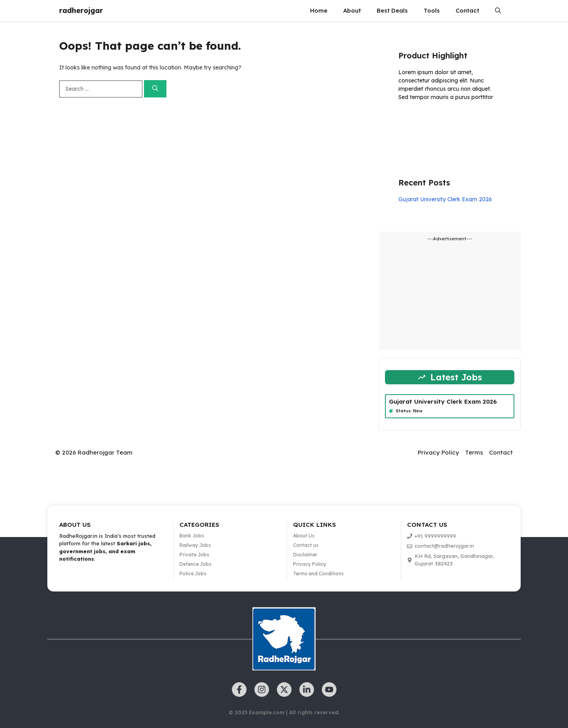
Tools (432, 10)
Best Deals (392, 10)
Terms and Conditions (318, 574)
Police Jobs (193, 574)
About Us (304, 536)
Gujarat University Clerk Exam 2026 (445, 199)
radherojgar (81, 10)
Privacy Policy (438, 452)
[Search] (155, 89)
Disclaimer (305, 555)
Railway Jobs (195, 545)
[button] (498, 11)
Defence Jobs (195, 564)
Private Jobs (194, 555)
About (352, 10)
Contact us (306, 545)
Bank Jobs (192, 536)
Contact (467, 10)
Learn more (423, 120)
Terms (474, 452)
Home (319, 10)
